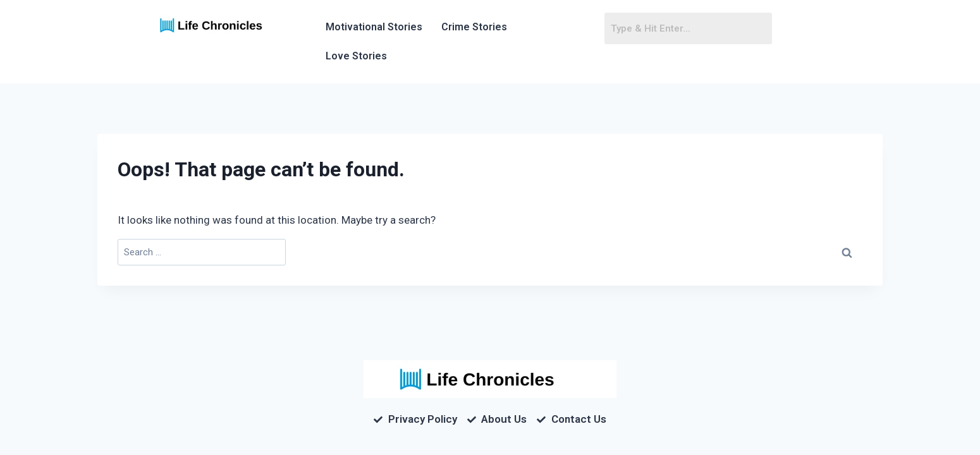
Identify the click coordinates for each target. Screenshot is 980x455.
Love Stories (356, 56)
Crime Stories (474, 27)
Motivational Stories (374, 27)
